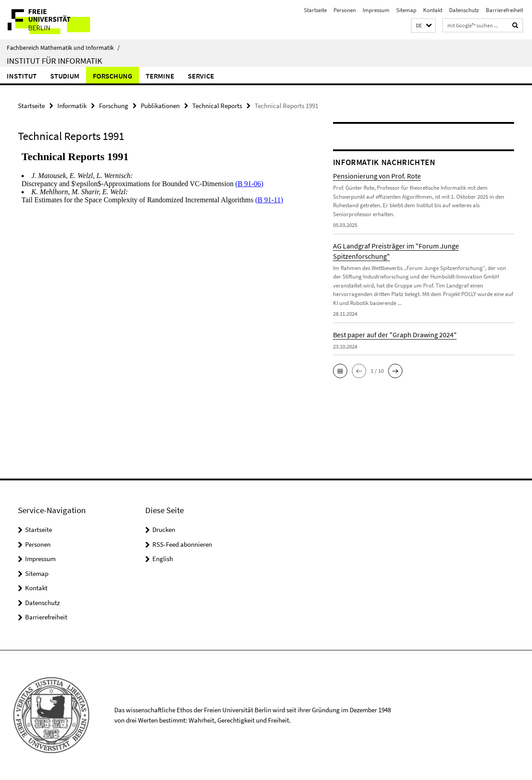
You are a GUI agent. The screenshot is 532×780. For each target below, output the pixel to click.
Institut (22, 76)
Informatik (72, 106)
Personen (345, 10)
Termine (160, 76)
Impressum (376, 10)
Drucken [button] (164, 529)
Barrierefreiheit (504, 10)
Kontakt (433, 10)
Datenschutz (464, 10)
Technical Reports (217, 106)
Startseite (315, 10)
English (163, 559)
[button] (423, 26)
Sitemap (406, 10)
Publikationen (160, 106)
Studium (65, 76)
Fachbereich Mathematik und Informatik (63, 48)
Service (201, 76)
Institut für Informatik (54, 61)
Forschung (112, 76)
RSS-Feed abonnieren (182, 544)
